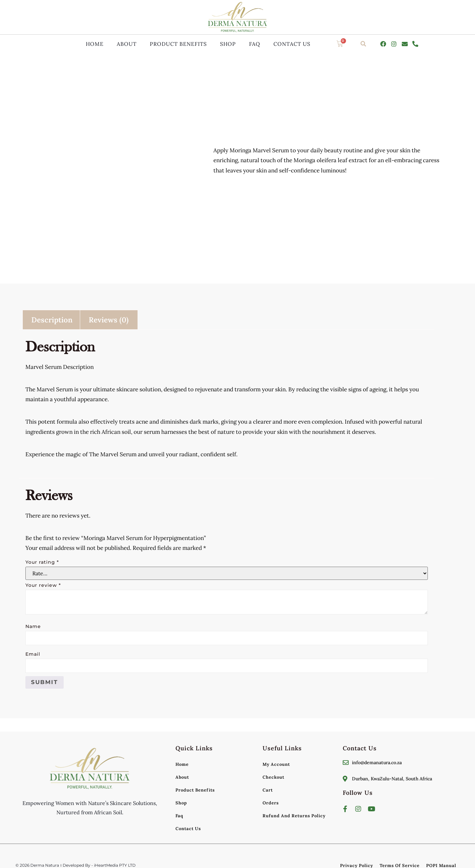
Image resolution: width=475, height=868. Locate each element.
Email (33, 654)
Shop (228, 44)
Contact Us (292, 44)
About (127, 44)
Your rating (42, 562)
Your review (43, 585)
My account (276, 764)
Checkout (273, 777)
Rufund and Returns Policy (294, 816)
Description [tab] (52, 320)
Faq (255, 44)
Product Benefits (178, 44)
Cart (268, 790)
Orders (271, 803)
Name (33, 626)
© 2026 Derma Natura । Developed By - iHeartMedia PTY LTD (76, 865)
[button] (364, 44)
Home (95, 44)
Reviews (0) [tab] (109, 320)
